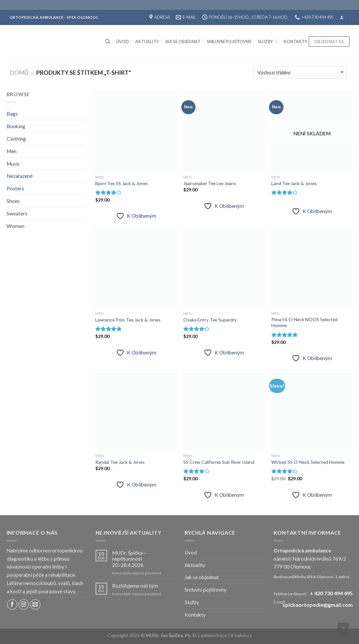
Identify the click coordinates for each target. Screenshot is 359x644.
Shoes (13, 201)
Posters (15, 188)
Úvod (122, 42)
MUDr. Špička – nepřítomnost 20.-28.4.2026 (129, 559)
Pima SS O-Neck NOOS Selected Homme (304, 322)
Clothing (16, 139)
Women (15, 226)
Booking (16, 126)
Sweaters (17, 213)
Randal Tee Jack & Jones (120, 462)
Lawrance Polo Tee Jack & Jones (128, 320)
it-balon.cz (241, 635)
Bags (12, 114)
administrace (214, 635)
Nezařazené (20, 176)
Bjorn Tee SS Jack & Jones (122, 183)
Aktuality (147, 42)
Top (343, 628)
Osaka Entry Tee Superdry (210, 320)
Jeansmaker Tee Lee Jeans (210, 183)
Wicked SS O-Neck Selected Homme (308, 462)
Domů (19, 72)
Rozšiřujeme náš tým (135, 586)
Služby (268, 41)
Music (13, 164)
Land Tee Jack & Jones (294, 183)
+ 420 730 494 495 (331, 593)
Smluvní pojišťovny (229, 42)
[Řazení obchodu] (300, 72)
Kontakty (295, 42)
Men (12, 151)
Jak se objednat (183, 42)
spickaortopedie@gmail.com (318, 605)
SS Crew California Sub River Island (219, 462)
